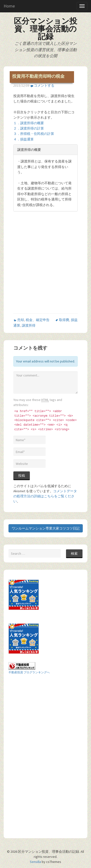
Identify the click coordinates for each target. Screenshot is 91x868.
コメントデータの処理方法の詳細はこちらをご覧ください (45, 496)
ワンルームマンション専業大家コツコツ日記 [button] (46, 528)
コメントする (44, 85)
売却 (21, 320)
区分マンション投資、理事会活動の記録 (45, 29)
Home (9, 6)
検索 (74, 553)
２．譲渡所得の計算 (29, 128)
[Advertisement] (45, 266)
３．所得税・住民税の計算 (34, 134)
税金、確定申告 (38, 320)
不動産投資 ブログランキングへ (29, 672)
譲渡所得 (29, 325)
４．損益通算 (24, 139)
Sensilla (35, 862)
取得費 (64, 320)
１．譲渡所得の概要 (29, 123)
